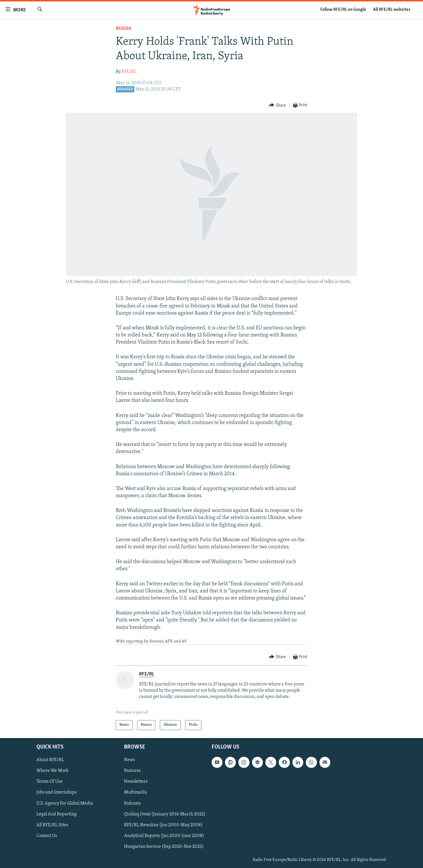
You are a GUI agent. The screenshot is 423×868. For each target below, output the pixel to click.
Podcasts (132, 803)
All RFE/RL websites (392, 10)
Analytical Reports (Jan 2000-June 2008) (164, 836)
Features (132, 771)
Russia (123, 29)
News (130, 760)
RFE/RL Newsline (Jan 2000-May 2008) (163, 825)
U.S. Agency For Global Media (65, 803)
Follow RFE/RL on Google (343, 10)
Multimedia (136, 792)
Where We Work (52, 771)
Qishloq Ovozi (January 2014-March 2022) (165, 814)
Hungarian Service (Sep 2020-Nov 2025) (164, 846)
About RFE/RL (50, 760)
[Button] (277, 105)
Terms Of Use (49, 782)
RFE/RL (129, 72)
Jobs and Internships (56, 792)
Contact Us (47, 836)
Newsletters (136, 782)
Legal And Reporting (56, 814)
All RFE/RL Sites (52, 825)
